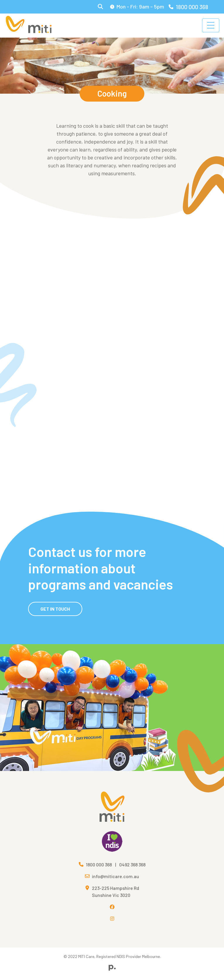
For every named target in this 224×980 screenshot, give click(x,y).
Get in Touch (55, 609)
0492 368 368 (132, 864)
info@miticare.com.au (116, 876)
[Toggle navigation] (211, 25)
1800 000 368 (188, 7)
